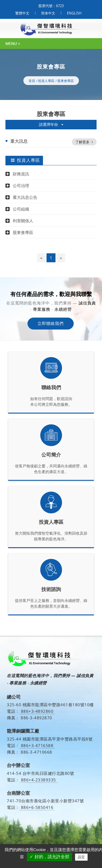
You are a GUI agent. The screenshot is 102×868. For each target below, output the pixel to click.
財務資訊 (21, 174)
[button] (9, 174)
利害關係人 (23, 221)
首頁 (32, 81)
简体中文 (48, 13)
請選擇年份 (51, 124)
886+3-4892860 (37, 711)
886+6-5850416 (37, 807)
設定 (81, 857)
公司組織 (21, 209)
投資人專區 (46, 81)
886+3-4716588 (37, 746)
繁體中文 (22, 13)
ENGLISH (74, 13)
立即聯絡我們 (51, 323)
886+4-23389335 (38, 780)
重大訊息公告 (25, 197)
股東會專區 (66, 81)
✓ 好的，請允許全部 (49, 857)
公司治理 (21, 185)
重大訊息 (53, 142)
